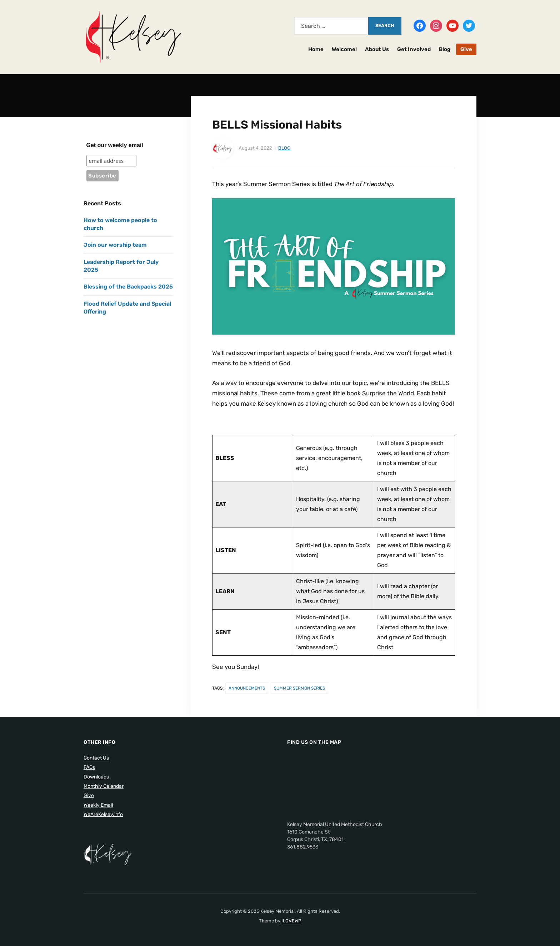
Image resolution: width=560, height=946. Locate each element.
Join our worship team (115, 245)
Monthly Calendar (104, 786)
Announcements (247, 688)
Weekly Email (98, 805)
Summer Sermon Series (299, 688)
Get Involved (414, 49)
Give (466, 49)
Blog (445, 49)
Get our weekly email (115, 145)
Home (316, 49)
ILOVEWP (291, 921)
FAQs (89, 767)
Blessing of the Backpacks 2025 (128, 287)
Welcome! (344, 49)
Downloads (96, 777)
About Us (377, 49)
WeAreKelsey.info (103, 814)
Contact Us (96, 758)
